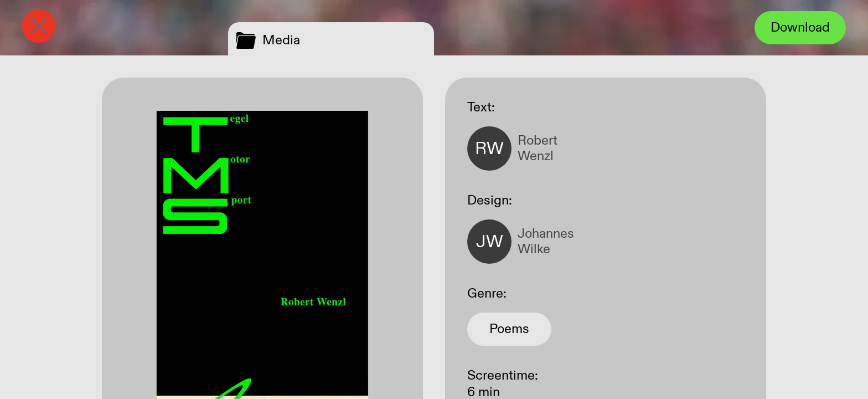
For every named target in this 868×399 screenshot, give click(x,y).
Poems (509, 329)
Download (800, 28)
